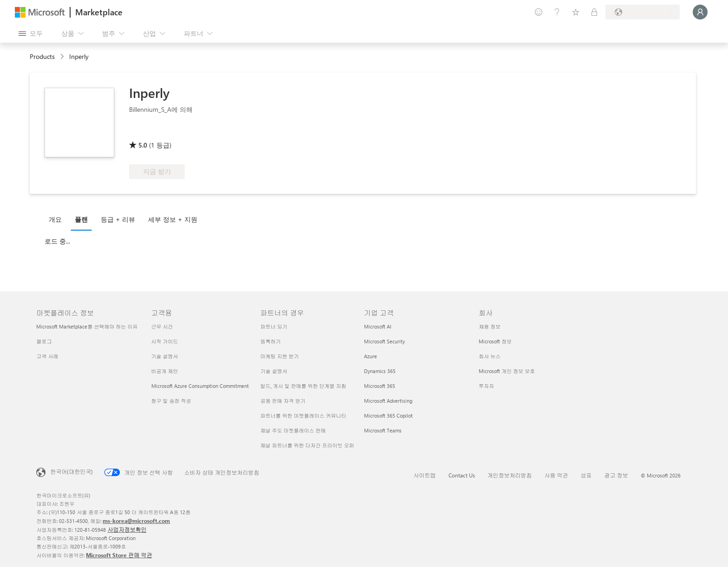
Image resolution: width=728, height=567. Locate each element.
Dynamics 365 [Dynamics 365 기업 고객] (380, 371)
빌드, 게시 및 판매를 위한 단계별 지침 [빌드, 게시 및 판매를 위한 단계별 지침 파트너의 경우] (303, 386)
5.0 (143, 145)
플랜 (81, 219)
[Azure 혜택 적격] (200, 132)
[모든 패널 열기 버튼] (31, 33)
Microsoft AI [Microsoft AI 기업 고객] (378, 326)
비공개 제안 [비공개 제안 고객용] (165, 371)
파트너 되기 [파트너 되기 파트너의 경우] (274, 326)
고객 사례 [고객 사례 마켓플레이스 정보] (47, 356)
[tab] (58, 219)
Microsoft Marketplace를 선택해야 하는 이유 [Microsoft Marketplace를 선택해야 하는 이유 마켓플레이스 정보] (87, 326)
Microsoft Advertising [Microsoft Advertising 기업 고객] (388, 401)
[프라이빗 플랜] (594, 12)
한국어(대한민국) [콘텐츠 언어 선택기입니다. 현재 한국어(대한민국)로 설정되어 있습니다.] (71, 471)
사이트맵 (425, 475)
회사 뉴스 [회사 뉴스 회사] (490, 356)
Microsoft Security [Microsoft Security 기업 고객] (384, 341)
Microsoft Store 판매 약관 (119, 555)
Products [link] (42, 56)
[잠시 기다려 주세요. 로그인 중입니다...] (700, 12)
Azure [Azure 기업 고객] (370, 356)
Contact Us (462, 475)
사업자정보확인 (127, 529)
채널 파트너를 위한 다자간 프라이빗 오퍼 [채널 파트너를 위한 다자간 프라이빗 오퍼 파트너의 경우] (307, 445)
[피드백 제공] (539, 12)
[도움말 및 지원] (557, 12)
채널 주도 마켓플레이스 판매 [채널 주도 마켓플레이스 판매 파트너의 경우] (293, 430)
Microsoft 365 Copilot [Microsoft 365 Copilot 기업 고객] (388, 416)
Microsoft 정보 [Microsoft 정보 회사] (495, 341)
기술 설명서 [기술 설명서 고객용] (165, 356)
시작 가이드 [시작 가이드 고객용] (165, 341)
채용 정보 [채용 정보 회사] (490, 326)
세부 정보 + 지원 (173, 219)
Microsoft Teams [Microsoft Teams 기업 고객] (383, 430)
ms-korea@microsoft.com (136, 521)
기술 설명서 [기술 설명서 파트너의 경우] (274, 371)
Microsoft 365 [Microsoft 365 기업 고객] (380, 386)
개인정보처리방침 (510, 475)
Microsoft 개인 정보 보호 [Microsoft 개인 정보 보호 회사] (507, 371)
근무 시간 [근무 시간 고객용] (162, 326)
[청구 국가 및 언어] (643, 12)
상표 (586, 475)
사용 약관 (556, 475)
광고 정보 (616, 475)
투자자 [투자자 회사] (486, 386)
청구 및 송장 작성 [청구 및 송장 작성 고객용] (171, 401)
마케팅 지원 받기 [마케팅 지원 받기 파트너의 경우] (280, 356)
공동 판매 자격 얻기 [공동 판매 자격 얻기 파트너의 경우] (283, 401)
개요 (55, 219)
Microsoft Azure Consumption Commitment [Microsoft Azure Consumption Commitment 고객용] (200, 386)
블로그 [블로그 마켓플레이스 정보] (44, 341)
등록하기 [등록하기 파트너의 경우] (271, 341)
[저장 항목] (576, 12)
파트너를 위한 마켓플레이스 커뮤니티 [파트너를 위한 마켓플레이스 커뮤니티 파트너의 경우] (303, 416)
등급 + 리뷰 (118, 219)
